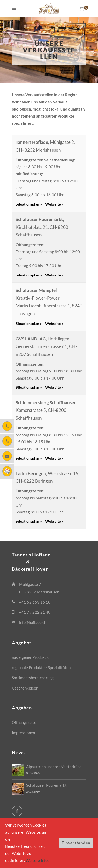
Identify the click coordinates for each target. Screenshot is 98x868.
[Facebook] (17, 811)
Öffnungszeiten (25, 722)
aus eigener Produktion (32, 657)
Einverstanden (76, 843)
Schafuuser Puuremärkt (46, 785)
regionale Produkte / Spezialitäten (41, 667)
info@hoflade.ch (33, 622)
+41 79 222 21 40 (35, 612)
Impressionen (23, 733)
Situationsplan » (29, 204)
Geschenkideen (25, 688)
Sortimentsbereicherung (33, 678)
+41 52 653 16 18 (35, 602)
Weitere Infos (38, 860)
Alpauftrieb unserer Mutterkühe (54, 767)
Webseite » (54, 204)
